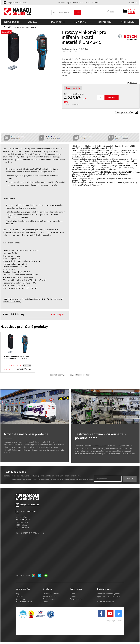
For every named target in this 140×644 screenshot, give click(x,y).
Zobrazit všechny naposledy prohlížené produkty (70, 375)
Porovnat (133, 83)
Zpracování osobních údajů (108, 596)
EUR (112, 12)
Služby (46, 602)
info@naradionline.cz (30, 505)
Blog (17, 594)
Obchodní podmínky (51, 594)
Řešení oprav (21, 599)
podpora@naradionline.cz (18, 2)
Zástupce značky (126, 112)
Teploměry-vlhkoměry (28, 27)
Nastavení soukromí (105, 602)
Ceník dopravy (49, 599)
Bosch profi (73, 51)
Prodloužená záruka (24, 602)
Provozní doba (76, 599)
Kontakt (73, 596)
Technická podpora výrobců (109, 594)
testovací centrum (99, 446)
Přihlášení (133, 2)
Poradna (19, 596)
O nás (72, 594)
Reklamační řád (49, 596)
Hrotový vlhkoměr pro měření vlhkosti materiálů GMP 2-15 (16, 358)
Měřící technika (13, 27)
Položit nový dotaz (59, 314)
